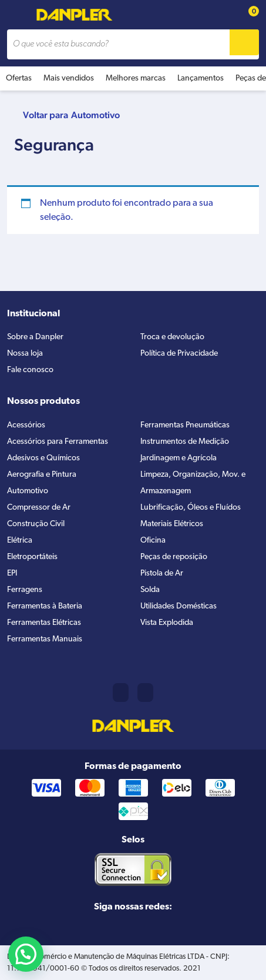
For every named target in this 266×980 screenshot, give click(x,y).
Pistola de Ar (162, 573)
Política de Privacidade (179, 354)
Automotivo (95, 115)
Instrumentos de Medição (185, 442)
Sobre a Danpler (35, 337)
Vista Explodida (167, 623)
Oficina (153, 541)
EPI (12, 573)
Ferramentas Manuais (45, 639)
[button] (26, 954)
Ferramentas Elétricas (44, 623)
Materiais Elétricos (172, 524)
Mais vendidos (69, 78)
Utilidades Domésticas (179, 606)
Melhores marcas (136, 78)
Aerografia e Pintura (42, 475)
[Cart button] (247, 15)
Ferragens (25, 590)
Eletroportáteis (32, 557)
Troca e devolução (172, 337)
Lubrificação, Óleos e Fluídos (191, 508)
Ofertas (19, 78)
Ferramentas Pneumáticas (185, 425)
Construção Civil (36, 524)
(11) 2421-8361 (121, 693)
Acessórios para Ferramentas (58, 442)
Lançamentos (201, 78)
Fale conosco (30, 370)
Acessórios (26, 425)
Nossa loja (25, 354)
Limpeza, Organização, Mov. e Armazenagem (193, 483)
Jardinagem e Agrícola (179, 458)
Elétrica (20, 541)
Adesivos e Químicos (43, 458)
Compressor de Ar (39, 508)
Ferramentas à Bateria (45, 606)
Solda (150, 590)
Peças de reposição (174, 557)
